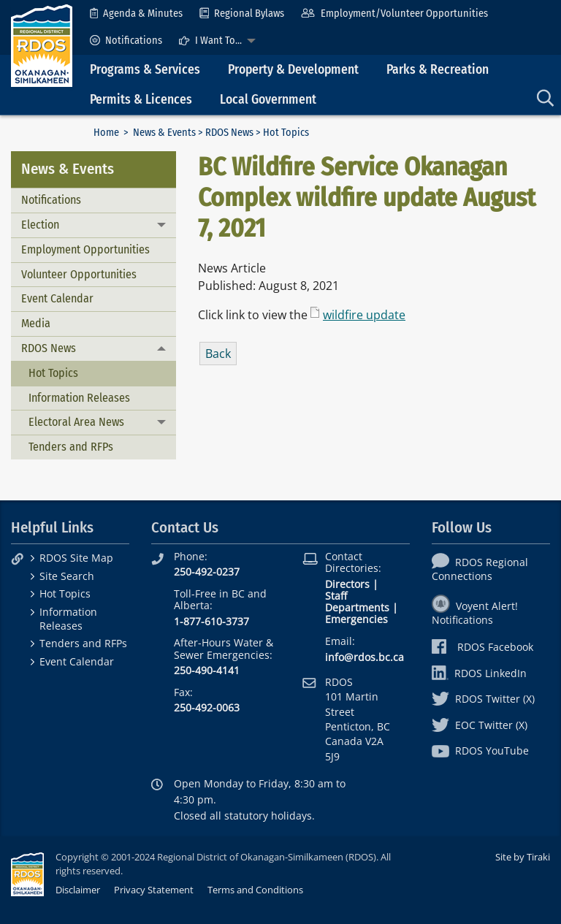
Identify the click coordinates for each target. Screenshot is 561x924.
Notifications (126, 41)
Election (40, 225)
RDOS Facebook (482, 647)
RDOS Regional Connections (480, 569)
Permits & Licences (141, 100)
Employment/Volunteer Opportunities (394, 14)
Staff (336, 596)
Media (36, 323)
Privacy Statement (154, 890)
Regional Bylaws (242, 14)
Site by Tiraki (523, 857)
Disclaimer (78, 890)
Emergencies (356, 619)
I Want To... (210, 41)
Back (218, 354)
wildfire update (364, 315)
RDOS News (229, 133)
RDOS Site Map (76, 558)
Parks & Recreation (438, 70)
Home (106, 133)
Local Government (268, 100)
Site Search (67, 576)
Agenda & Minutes (136, 14)
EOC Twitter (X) (480, 725)
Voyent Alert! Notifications (475, 613)
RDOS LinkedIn (479, 673)
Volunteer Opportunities (79, 274)
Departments (357, 607)
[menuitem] (136, 14)
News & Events (164, 133)
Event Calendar (57, 298)
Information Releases (79, 398)
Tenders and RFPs (71, 447)
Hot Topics (53, 373)
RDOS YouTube (480, 751)
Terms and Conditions (255, 890)
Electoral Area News (76, 422)
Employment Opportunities (85, 249)
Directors (347, 584)
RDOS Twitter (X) (483, 699)
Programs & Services (145, 70)
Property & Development (293, 70)
